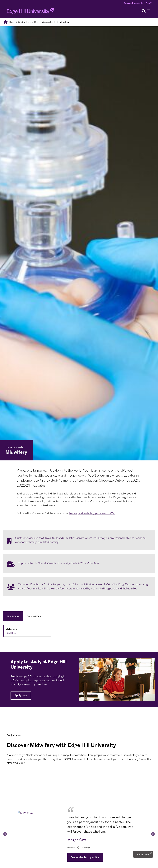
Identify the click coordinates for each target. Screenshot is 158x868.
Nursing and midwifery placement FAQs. (92, 513)
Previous (4, 833)
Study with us (24, 22)
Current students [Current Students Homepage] (134, 3)
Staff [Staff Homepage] (149, 3)
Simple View (13, 616)
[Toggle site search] (144, 11)
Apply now (21, 695)
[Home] (30, 12)
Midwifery (64, 22)
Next (152, 833)
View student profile (85, 857)
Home (12, 22)
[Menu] (149, 11)
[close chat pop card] (151, 853)
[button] (143, 854)
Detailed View (34, 616)
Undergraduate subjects (45, 22)
